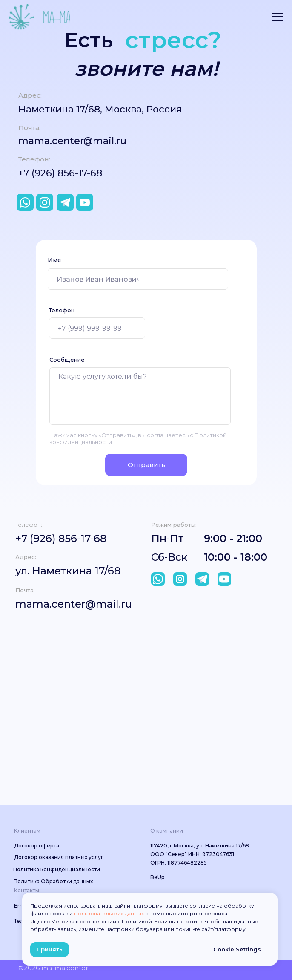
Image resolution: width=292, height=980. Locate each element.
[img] (158, 579)
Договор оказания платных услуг (59, 857)
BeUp (157, 877)
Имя (54, 260)
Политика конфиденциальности (57, 869)
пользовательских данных (109, 913)
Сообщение (67, 360)
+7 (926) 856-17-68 (60, 173)
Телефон (62, 310)
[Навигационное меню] (278, 17)
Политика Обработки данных (53, 881)
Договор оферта (37, 846)
